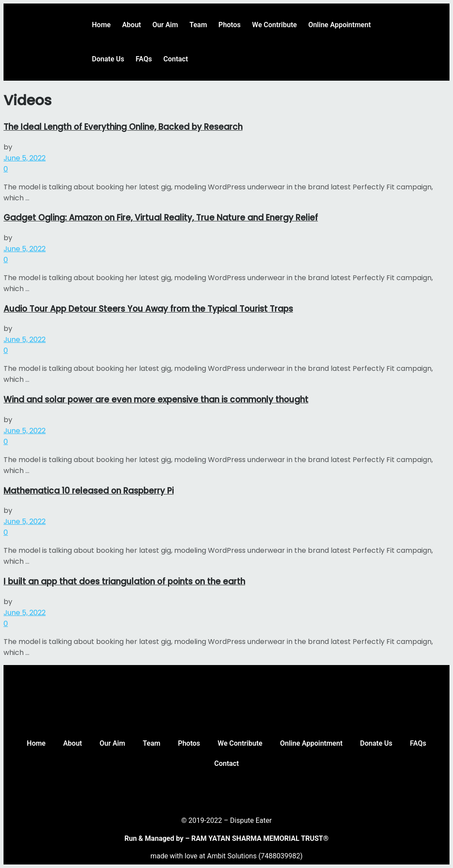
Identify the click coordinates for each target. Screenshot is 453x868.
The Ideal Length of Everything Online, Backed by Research (123, 127)
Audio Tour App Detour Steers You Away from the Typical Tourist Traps (148, 309)
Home (102, 25)
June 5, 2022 (25, 158)
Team (198, 25)
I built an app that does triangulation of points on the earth (124, 582)
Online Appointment (340, 25)
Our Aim (165, 25)
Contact (175, 59)
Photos (230, 25)
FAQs (144, 59)
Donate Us (108, 59)
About (131, 25)
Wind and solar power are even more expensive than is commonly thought (156, 400)
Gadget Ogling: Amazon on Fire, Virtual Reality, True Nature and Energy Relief (161, 218)
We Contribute (275, 25)
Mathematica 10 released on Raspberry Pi (89, 491)
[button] (437, 18)
